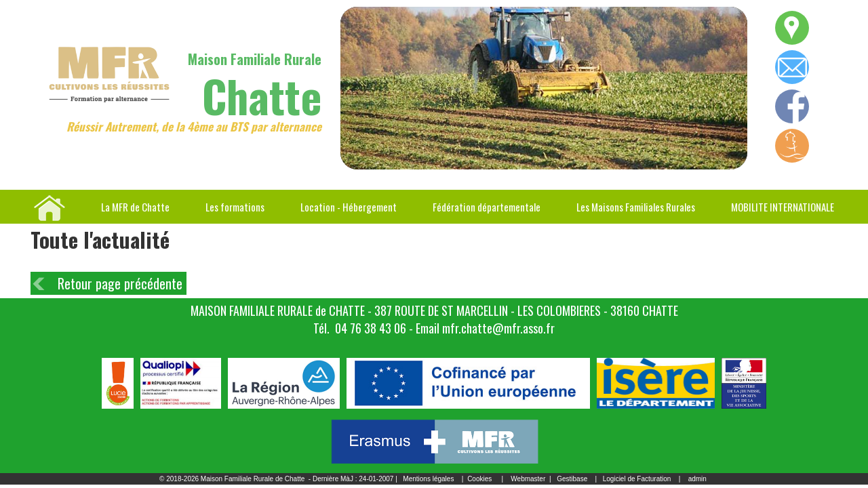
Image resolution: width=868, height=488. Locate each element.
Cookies (479, 479)
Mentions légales (428, 479)
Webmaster (528, 479)
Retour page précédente (120, 283)
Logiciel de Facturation (637, 479)
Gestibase (572, 479)
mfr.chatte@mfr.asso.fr (498, 328)
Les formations (235, 207)
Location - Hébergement (349, 207)
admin (697, 479)
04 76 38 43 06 (371, 328)
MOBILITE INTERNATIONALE (783, 207)
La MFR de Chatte (135, 207)
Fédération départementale (487, 207)
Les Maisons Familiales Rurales (636, 207)
